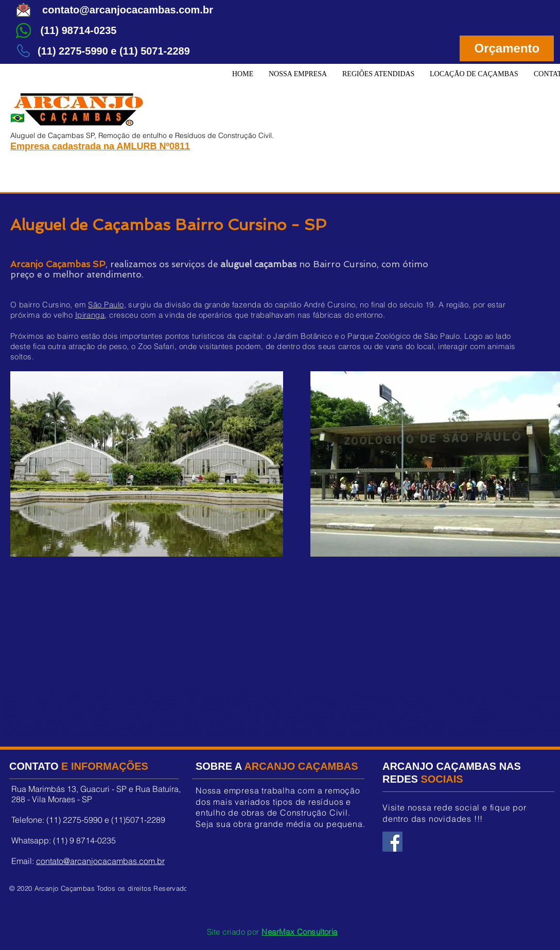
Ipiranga (90, 315)
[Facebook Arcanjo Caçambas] (392, 842)
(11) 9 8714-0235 (84, 840)
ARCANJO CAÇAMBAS (301, 766)
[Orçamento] (507, 48)
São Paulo (106, 305)
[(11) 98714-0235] (78, 30)
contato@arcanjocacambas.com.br (100, 861)
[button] (378, 74)
